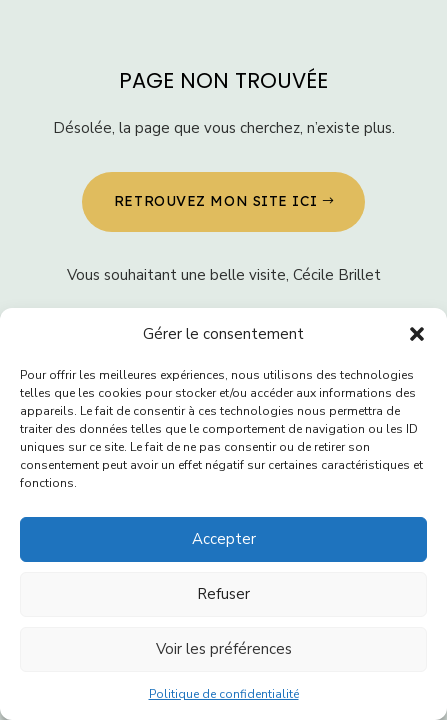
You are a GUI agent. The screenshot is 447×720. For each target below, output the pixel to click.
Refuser (223, 594)
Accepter (224, 539)
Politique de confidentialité (224, 694)
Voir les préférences (224, 649)
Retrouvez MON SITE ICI (215, 201)
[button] (417, 334)
